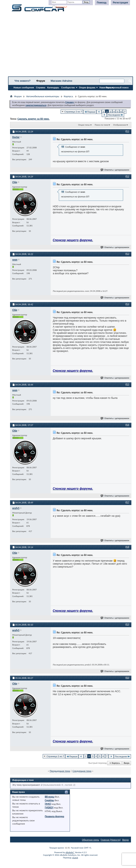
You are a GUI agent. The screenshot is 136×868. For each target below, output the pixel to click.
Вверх (127, 763)
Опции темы (84, 125)
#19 (127, 624)
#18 (127, 547)
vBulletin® (70, 852)
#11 (127, 131)
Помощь (102, 3)
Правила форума (54, 816)
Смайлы (49, 800)
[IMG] (48, 804)
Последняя (116, 115)
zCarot (75, 858)
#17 (127, 502)
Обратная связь (91, 840)
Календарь (53, 88)
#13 (127, 254)
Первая (90, 112)
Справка (41, 88)
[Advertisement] (71, 45)
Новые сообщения (24, 88)
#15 (127, 384)
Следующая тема (82, 771)
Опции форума (87, 88)
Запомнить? (60, 7)
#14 (127, 304)
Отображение (120, 125)
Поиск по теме (101, 125)
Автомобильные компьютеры (43, 96)
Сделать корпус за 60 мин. (34, 119)
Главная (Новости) (111, 840)
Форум (41, 81)
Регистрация (120, 3)
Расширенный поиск (117, 88)
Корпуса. (69, 96)
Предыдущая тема (60, 771)
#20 (127, 678)
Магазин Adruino (62, 81)
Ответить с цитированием (115, 170)
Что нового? (23, 81)
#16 (127, 425)
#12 (127, 176)
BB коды (50, 797)
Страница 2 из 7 (73, 112)
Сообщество (68, 88)
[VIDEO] (49, 808)
